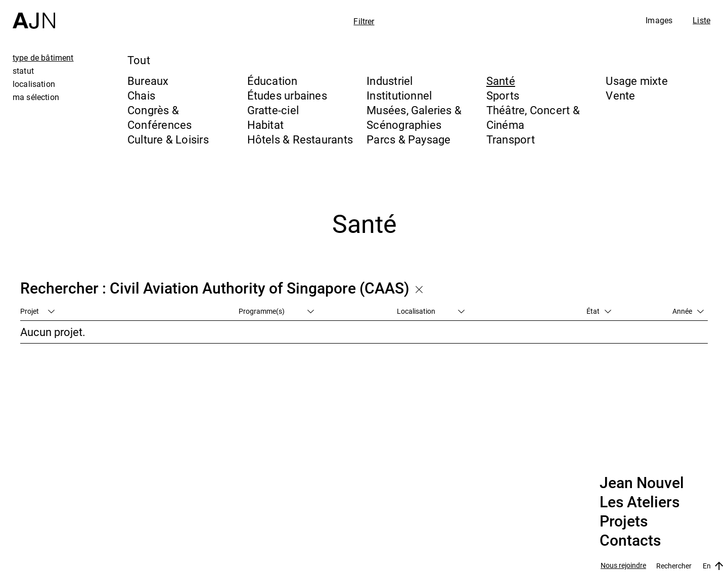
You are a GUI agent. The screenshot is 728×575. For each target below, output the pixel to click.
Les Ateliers (640, 502)
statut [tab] (23, 71)
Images (659, 20)
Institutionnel (399, 95)
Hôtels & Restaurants (300, 139)
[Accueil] (34, 14)
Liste (701, 20)
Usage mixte (636, 81)
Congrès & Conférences (160, 117)
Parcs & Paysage (408, 139)
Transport (511, 139)
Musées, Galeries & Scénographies (414, 117)
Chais (141, 95)
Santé (501, 81)
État (599, 311)
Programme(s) (276, 311)
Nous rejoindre (623, 566)
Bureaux (148, 81)
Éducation (272, 81)
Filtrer (364, 21)
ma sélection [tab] (36, 97)
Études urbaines (287, 95)
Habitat (266, 125)
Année (688, 311)
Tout (139, 60)
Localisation (431, 311)
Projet (37, 311)
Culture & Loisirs (168, 139)
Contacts (630, 541)
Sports (503, 95)
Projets (624, 521)
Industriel (390, 81)
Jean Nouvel (642, 483)
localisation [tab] (34, 84)
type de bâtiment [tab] (43, 58)
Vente (620, 95)
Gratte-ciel (273, 110)
